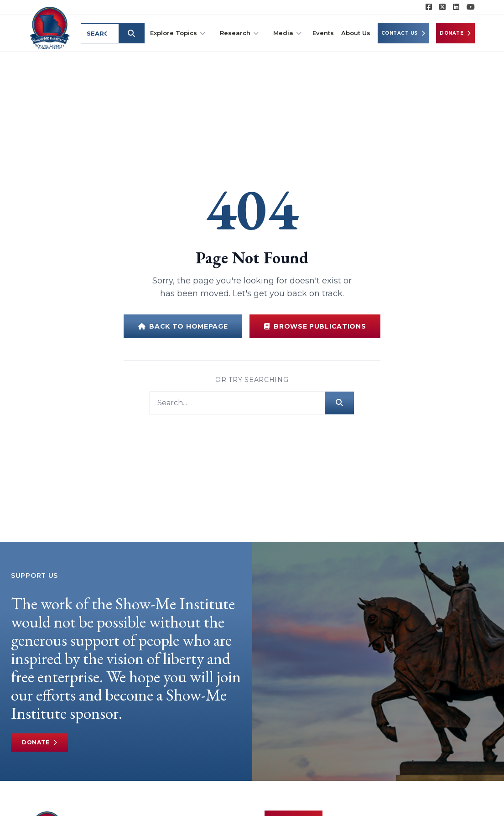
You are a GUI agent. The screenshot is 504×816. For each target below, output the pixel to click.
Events (323, 33)
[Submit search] (134, 33)
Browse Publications (315, 326)
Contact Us (403, 33)
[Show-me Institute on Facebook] (429, 7)
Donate (455, 33)
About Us (356, 33)
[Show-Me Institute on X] (442, 7)
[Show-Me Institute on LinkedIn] (456, 7)
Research (239, 33)
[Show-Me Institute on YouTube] (471, 7)
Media (287, 33)
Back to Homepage (183, 326)
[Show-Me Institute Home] (51, 27)
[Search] (237, 403)
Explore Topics (178, 33)
